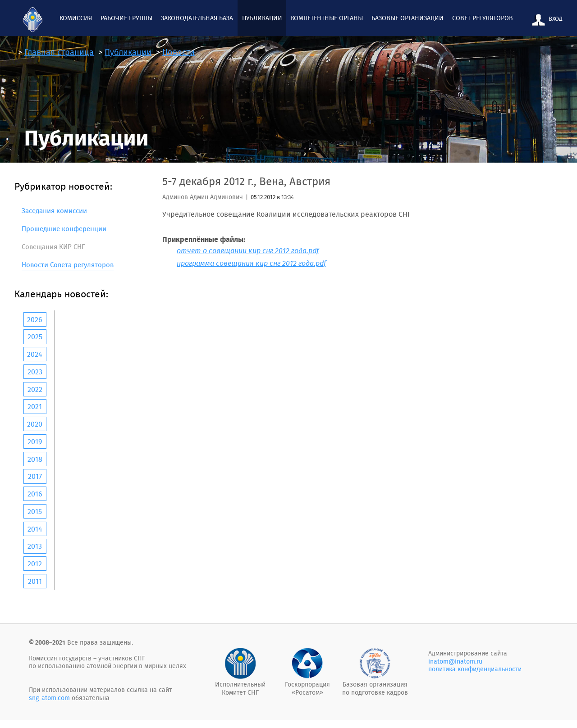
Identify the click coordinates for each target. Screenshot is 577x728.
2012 (35, 564)
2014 (35, 529)
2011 (35, 581)
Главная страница (59, 52)
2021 (35, 406)
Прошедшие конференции (64, 229)
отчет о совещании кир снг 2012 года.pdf (248, 250)
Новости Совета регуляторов (68, 265)
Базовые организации (408, 18)
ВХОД (545, 20)
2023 (35, 372)
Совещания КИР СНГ (53, 247)
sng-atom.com (49, 698)
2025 (35, 337)
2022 (35, 389)
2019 (35, 441)
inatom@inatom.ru (455, 661)
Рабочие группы (126, 18)
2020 (35, 424)
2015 (35, 511)
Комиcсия (76, 18)
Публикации (262, 18)
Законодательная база (197, 18)
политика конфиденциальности (475, 669)
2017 (35, 476)
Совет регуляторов (483, 18)
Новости (179, 52)
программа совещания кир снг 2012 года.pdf (251, 263)
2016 (35, 494)
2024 (35, 354)
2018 (35, 459)
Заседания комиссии (54, 211)
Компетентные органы (327, 18)
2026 (35, 319)
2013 (35, 546)
